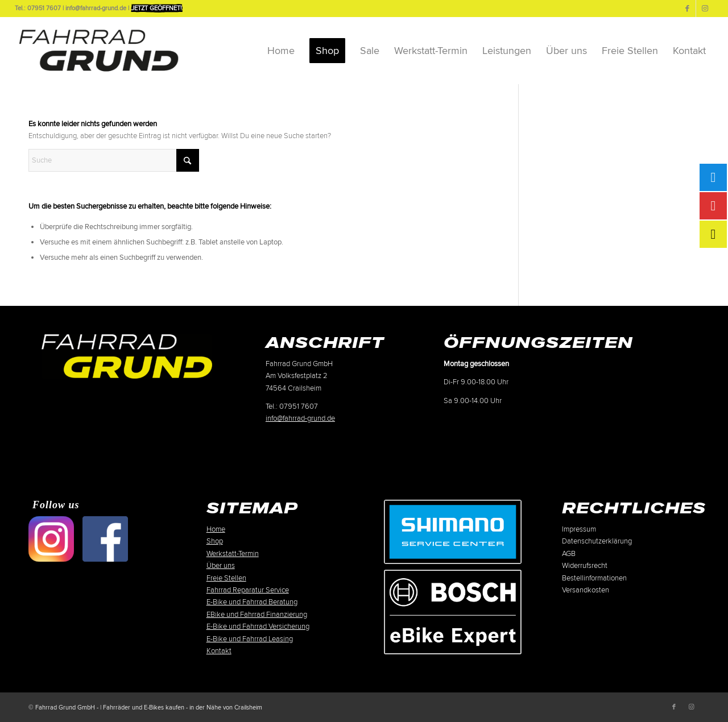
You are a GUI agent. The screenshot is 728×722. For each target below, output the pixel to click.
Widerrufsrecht (585, 566)
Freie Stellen (226, 578)
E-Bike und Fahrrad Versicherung (258, 626)
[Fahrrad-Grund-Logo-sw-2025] (99, 51)
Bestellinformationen (594, 578)
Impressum (579, 529)
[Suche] (114, 160)
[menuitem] (281, 51)
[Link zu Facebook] (687, 9)
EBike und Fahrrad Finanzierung (257, 615)
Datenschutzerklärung (597, 541)
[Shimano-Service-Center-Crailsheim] (453, 532)
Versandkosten (586, 590)
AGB (569, 554)
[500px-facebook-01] (105, 539)
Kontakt (219, 651)
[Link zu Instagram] (705, 9)
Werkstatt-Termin (233, 554)
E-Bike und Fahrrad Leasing (250, 639)
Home (216, 529)
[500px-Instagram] (51, 539)
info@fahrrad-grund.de (300, 418)
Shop (215, 541)
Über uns (221, 566)
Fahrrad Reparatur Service (248, 590)
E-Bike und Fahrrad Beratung (252, 602)
